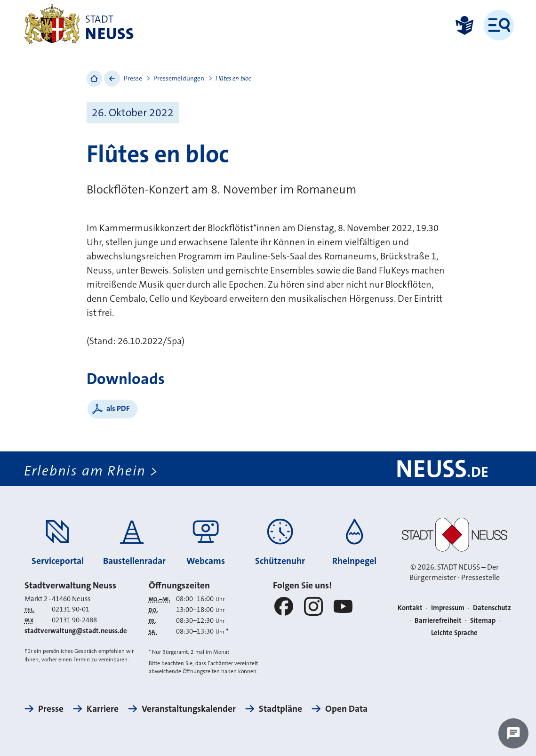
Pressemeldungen (179, 78)
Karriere (103, 709)
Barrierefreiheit (438, 620)
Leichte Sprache (454, 633)
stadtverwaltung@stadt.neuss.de (76, 631)
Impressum (448, 608)
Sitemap (483, 620)
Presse (133, 78)
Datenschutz (492, 608)
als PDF (118, 408)
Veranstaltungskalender (189, 709)
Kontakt (410, 608)
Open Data (346, 709)
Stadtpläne (280, 709)
